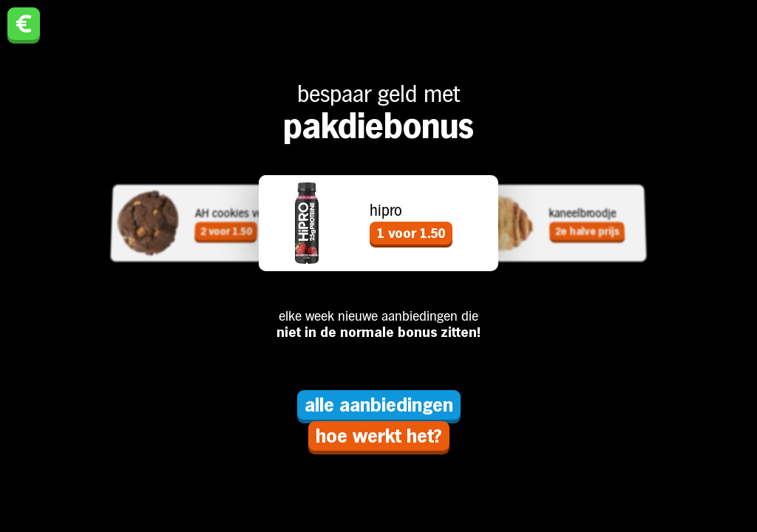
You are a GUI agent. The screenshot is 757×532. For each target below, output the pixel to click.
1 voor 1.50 (411, 233)
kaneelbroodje (583, 212)
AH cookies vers (234, 212)
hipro (386, 211)
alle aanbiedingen (379, 405)
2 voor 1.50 (226, 231)
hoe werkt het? (379, 436)
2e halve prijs (587, 231)
